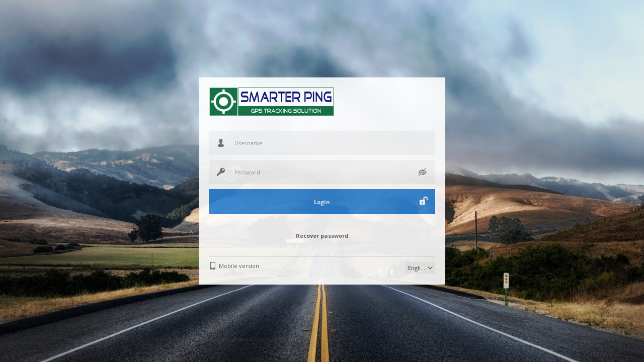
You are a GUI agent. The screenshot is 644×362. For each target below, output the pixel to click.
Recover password (322, 236)
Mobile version (239, 266)
